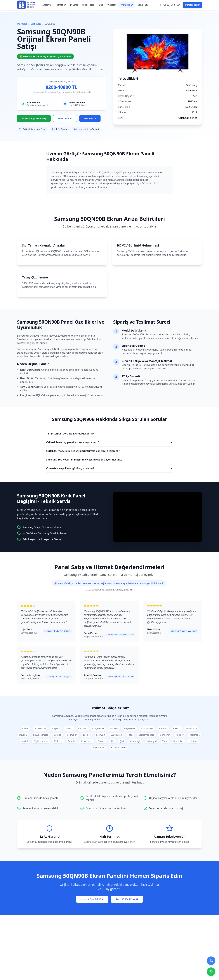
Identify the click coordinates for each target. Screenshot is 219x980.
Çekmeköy (72, 735)
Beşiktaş (163, 728)
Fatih (130, 735)
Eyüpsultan (116, 735)
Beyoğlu (23, 735)
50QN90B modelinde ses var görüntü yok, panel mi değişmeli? (109, 451)
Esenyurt (101, 735)
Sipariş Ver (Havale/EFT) (34, 118)
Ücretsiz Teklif (192, 5)
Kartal (25, 741)
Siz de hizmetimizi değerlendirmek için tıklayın (109, 590)
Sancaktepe (86, 741)
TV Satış (74, 5)
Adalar (25, 728)
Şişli (122, 741)
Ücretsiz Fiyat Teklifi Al (92, 899)
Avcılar (69, 728)
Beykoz (177, 728)
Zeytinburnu (99, 748)
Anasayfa (47, 5)
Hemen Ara (90, 118)
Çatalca (58, 735)
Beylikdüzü (191, 728)
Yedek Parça (88, 5)
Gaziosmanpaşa (146, 735)
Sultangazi (151, 741)
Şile (112, 741)
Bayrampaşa (147, 728)
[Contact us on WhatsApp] (211, 971)
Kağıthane (195, 735)
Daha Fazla (145, 5)
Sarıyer (101, 741)
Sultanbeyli (135, 741)
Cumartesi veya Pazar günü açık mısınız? (109, 468)
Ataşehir (56, 728)
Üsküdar (193, 741)
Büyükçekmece (41, 735)
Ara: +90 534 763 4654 (127, 899)
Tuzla (165, 741)
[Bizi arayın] (211, 960)
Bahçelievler (98, 728)
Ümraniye (178, 741)
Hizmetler (61, 5)
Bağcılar (82, 728)
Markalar (22, 24)
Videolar (112, 5)
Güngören (165, 735)
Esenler (87, 735)
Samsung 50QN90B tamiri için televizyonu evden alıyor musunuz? (109, 460)
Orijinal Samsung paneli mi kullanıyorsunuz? (109, 442)
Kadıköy (180, 735)
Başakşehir (130, 728)
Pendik (71, 741)
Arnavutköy (40, 728)
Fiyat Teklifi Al (65, 118)
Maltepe (58, 741)
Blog (101, 5)
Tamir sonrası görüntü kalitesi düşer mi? (109, 434)
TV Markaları (127, 5)
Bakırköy (114, 728)
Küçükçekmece (41, 741)
